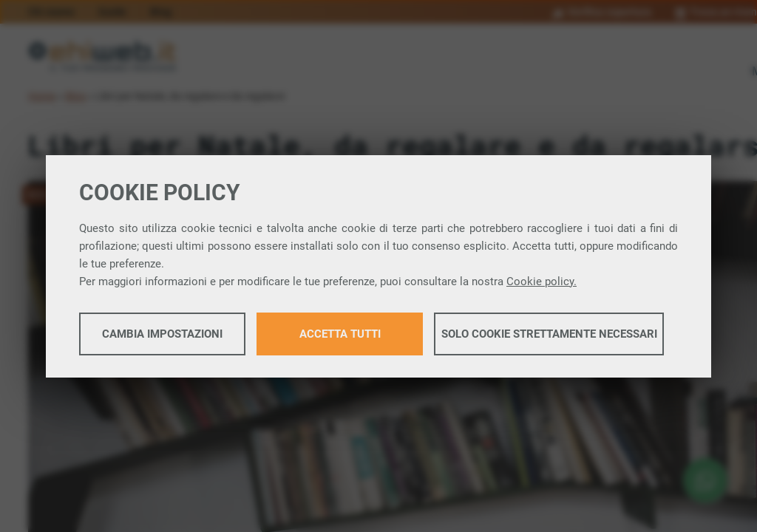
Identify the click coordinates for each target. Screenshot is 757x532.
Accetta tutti (340, 334)
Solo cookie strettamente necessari (549, 334)
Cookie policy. (542, 282)
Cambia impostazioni (162, 334)
